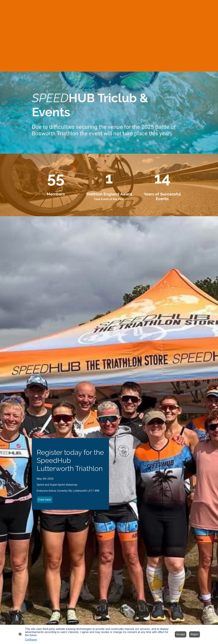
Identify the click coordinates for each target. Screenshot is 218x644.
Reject (194, 634)
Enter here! (45, 500)
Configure (31, 640)
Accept (181, 634)
